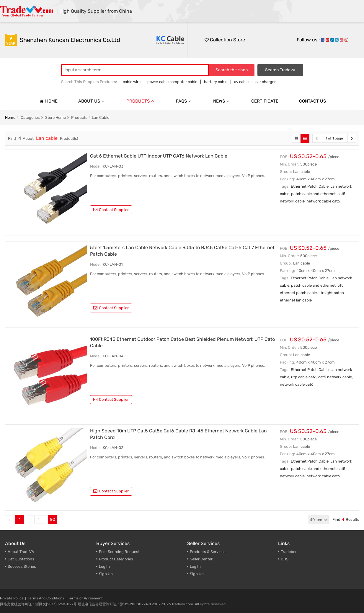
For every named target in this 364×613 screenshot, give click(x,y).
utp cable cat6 (304, 377)
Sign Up (106, 574)
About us (92, 101)
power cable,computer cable (172, 82)
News (222, 101)
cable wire (132, 82)
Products (141, 101)
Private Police (12, 598)
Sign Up (197, 574)
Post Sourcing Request (119, 552)
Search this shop (232, 70)
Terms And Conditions (46, 598)
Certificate (265, 101)
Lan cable (101, 117)
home (10, 117)
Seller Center (201, 559)
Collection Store (225, 40)
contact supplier (111, 210)
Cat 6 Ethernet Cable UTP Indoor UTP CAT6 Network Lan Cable (159, 156)
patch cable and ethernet (313, 194)
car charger (266, 82)
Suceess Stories (22, 566)
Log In (104, 566)
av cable (241, 82)
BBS (285, 559)
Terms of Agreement (85, 598)
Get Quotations (21, 559)
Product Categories (116, 559)
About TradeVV (21, 552)
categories (30, 117)
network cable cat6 (323, 201)
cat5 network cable (335, 377)
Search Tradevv (280, 70)
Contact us (312, 101)
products (79, 117)
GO (53, 519)
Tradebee (289, 552)
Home (48, 101)
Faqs (184, 101)
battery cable (216, 82)
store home (56, 117)
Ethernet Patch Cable (310, 186)
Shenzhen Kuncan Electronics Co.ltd (70, 40)
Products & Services (208, 552)
